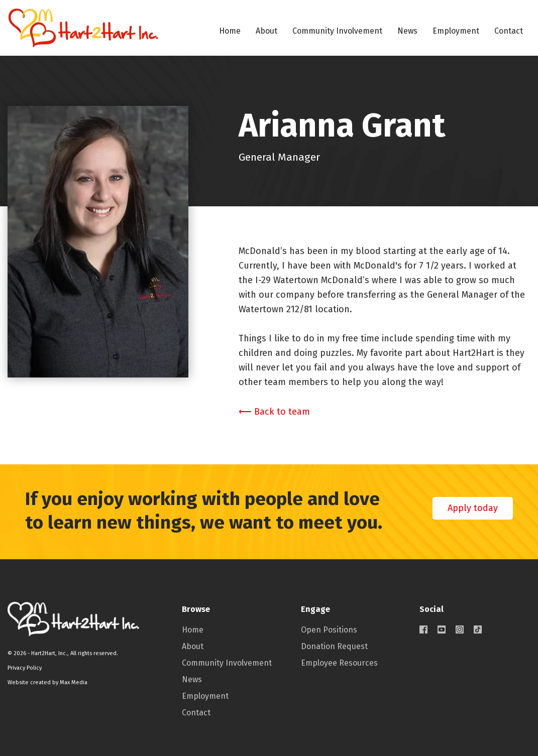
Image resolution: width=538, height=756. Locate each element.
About (266, 31)
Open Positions (329, 630)
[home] (83, 28)
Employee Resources (339, 663)
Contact (509, 31)
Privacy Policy (25, 668)
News (407, 31)
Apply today (473, 508)
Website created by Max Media (47, 682)
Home (230, 31)
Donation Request (334, 646)
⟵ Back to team (274, 412)
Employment (456, 31)
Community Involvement (337, 31)
